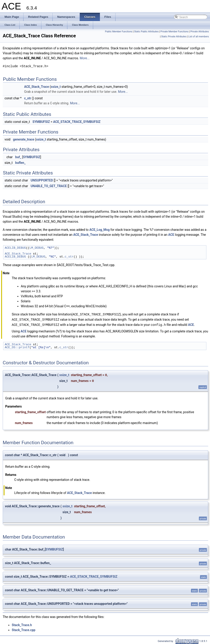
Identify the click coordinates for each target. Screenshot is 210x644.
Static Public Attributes (146, 32)
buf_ (18, 157)
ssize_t (56, 87)
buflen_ (20, 163)
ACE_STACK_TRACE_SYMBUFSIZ (77, 122)
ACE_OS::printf (17, 347)
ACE (171, 235)
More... (85, 58)
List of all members (199, 37)
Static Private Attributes (174, 37)
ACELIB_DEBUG (15, 248)
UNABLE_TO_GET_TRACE (49, 186)
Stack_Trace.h (22, 624)
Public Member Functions (119, 32)
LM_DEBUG (36, 248)
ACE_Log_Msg (99, 230)
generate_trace (24, 139)
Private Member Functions (175, 32)
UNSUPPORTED (42, 180)
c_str (28, 98)
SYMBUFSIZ (41, 122)
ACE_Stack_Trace (37, 87)
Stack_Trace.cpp (24, 629)
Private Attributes (200, 32)
